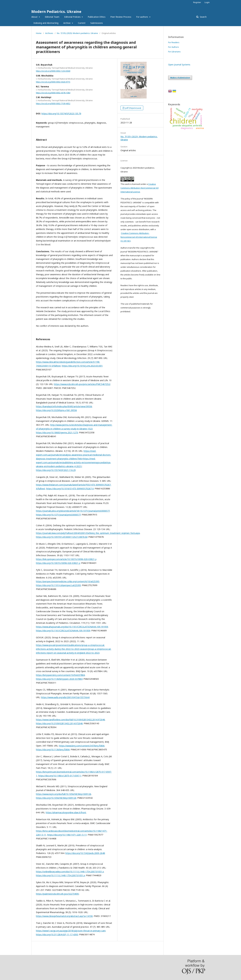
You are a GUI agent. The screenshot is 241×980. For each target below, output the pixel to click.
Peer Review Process (121, 17)
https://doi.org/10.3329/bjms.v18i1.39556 (56, 410)
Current (82, 23)
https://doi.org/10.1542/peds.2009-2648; (85, 853)
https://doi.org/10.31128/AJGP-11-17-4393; (57, 934)
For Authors (174, 47)
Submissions (97, 23)
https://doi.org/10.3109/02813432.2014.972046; (60, 723)
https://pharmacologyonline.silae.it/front (66, 812)
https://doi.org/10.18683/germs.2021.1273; (57, 433)
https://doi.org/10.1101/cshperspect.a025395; (59, 585)
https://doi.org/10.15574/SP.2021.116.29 (56, 470)
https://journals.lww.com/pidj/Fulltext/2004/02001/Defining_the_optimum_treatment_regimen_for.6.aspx (88, 533)
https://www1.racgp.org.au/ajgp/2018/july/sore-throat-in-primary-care (71, 931)
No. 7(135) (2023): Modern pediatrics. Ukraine (77, 33)
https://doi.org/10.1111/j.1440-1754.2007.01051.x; (61, 875)
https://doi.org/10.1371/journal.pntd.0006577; (59, 515)
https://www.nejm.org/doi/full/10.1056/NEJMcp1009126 (64, 794)
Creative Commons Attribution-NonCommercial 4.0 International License (139, 188)
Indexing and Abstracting (46, 23)
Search (203, 17)
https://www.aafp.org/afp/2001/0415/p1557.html (65, 697)
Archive (67, 23)
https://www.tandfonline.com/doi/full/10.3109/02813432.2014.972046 (70, 720)
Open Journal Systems (179, 65)
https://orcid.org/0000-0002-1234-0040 (53, 71)
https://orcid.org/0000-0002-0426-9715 (53, 82)
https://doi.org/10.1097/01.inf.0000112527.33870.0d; (62, 537)
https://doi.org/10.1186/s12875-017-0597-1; (60, 776)
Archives (49, 33)
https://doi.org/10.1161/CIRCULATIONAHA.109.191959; (63, 631)
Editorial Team (52, 17)
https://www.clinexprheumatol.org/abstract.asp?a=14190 (64, 916)
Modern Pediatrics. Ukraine (56, 11)
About (35, 17)
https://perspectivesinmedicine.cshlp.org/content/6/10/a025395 (68, 581)
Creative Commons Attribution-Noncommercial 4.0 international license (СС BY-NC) (139, 237)
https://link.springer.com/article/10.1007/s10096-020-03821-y (66, 559)
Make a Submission (180, 78)
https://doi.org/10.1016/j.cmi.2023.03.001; (82, 366)
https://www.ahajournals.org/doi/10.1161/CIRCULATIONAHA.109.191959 (72, 627)
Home (39, 33)
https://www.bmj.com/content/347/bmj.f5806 (82, 746)
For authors (142, 17)
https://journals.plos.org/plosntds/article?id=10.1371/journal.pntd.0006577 (73, 511)
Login (207, 2)
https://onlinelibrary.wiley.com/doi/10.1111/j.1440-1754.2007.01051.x (70, 872)
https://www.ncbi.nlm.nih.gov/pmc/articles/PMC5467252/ (82, 384)
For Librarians (174, 52)
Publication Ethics (97, 17)
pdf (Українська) (133, 108)
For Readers (174, 42)
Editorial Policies (73, 17)
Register (197, 2)
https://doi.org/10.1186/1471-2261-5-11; (67, 835)
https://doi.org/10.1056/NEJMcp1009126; (56, 798)
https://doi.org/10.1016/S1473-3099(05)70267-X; (70, 489)
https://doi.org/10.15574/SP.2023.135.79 (61, 114)
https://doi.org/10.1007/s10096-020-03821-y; (58, 563)
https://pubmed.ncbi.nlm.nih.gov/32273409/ (57, 894)
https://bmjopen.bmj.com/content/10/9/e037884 (60, 675)
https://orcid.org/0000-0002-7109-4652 (53, 104)
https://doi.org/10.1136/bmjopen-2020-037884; (59, 679)
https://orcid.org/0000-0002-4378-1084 (53, 93)
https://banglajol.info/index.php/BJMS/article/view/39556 (64, 406)
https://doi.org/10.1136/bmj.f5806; (53, 750)
